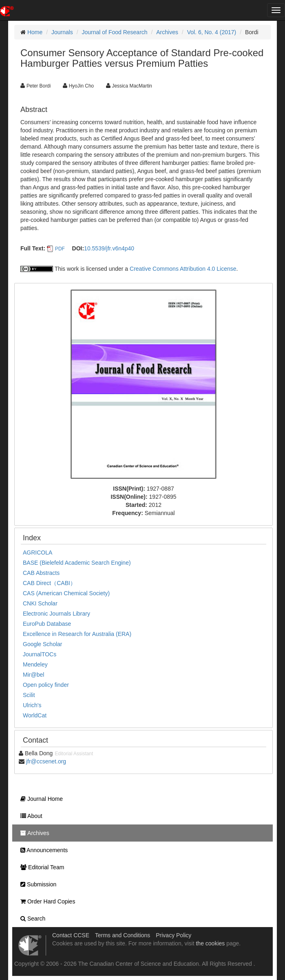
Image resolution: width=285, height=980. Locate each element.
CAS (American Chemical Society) (66, 593)
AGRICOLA (38, 552)
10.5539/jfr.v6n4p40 (109, 248)
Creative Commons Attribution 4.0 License (183, 269)
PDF (60, 249)
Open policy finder (46, 685)
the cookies (210, 943)
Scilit (29, 695)
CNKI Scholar (40, 603)
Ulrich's (32, 705)
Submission (36, 884)
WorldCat (35, 715)
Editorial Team (40, 867)
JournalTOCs (40, 654)
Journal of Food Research (115, 32)
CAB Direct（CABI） (49, 583)
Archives (167, 32)
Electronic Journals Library (56, 614)
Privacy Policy (173, 935)
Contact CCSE (71, 935)
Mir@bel (33, 675)
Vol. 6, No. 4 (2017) (212, 32)
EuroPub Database (47, 624)
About (29, 816)
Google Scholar (43, 644)
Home (35, 32)
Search (31, 919)
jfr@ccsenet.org (46, 761)
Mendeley (35, 664)
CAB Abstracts (41, 573)
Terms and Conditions (123, 935)
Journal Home (40, 799)
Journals (62, 32)
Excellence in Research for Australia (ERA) (77, 634)
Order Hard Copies (46, 901)
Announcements (42, 850)
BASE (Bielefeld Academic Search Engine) (77, 563)
